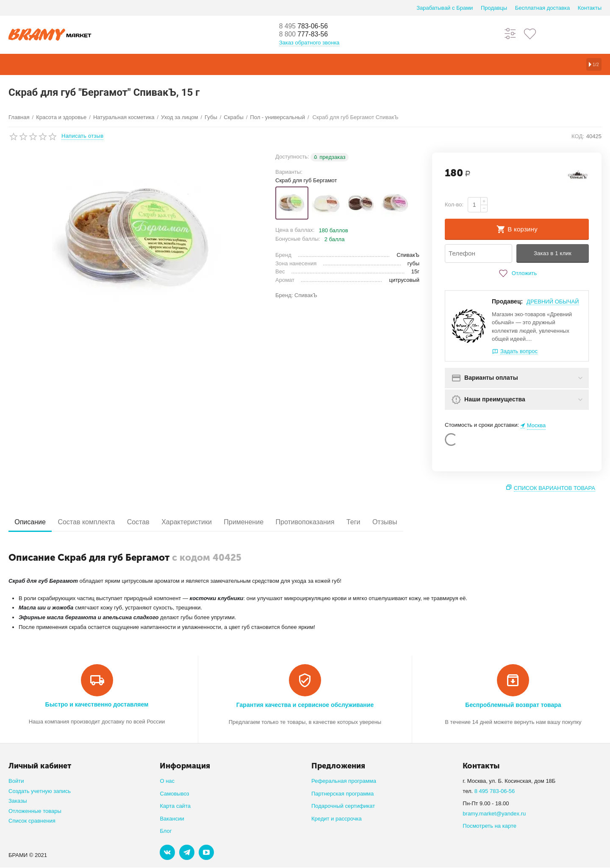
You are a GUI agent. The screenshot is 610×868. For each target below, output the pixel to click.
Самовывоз (174, 794)
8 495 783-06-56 (495, 791)
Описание (33, 522)
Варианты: (289, 172)
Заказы (18, 801)
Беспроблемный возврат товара (513, 705)
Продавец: (507, 301)
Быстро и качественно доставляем (97, 704)
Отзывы (421, 522)
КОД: (578, 136)
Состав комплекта (94, 522)
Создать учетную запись (40, 791)
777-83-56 (307, 35)
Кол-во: (454, 204)
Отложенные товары (35, 811)
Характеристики (204, 522)
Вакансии (172, 819)
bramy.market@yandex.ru (494, 814)
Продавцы (494, 8)
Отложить (517, 273)
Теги (385, 522)
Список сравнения (32, 821)
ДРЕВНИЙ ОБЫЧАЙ (553, 302)
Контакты (590, 8)
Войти (16, 781)
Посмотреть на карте (489, 826)
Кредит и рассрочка (337, 819)
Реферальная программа (344, 781)
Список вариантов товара (555, 488)
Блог (166, 831)
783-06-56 (307, 26)
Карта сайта (175, 806)
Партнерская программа (342, 794)
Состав (150, 522)
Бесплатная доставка (542, 8)
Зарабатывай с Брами (445, 8)
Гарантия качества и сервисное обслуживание (305, 705)
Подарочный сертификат (343, 806)
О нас (167, 781)
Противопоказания (332, 522)
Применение (266, 522)
